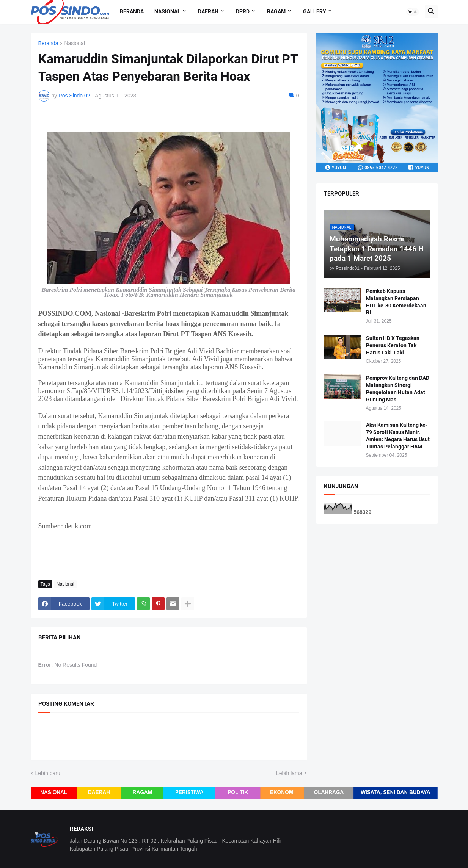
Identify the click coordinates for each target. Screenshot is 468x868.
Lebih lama (289, 773)
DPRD (243, 11)
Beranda (132, 11)
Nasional (167, 11)
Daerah (208, 11)
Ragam (276, 11)
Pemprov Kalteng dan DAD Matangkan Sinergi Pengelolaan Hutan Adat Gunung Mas (398, 389)
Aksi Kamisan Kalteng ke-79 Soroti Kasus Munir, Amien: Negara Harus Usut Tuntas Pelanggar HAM (398, 436)
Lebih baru (48, 773)
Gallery (315, 11)
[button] (413, 12)
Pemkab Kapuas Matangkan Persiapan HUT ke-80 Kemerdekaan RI (396, 302)
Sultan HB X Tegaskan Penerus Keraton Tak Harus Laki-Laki (393, 345)
